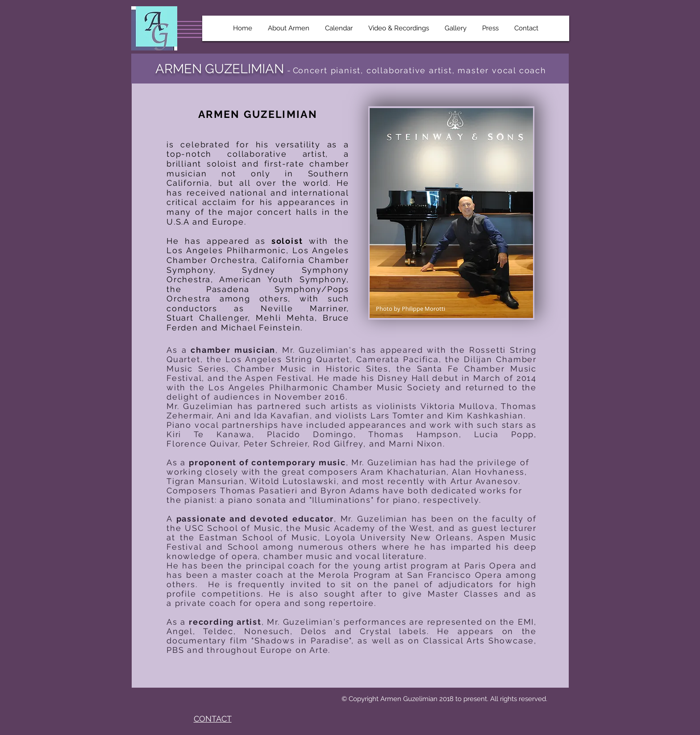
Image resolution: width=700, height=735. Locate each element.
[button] (289, 28)
